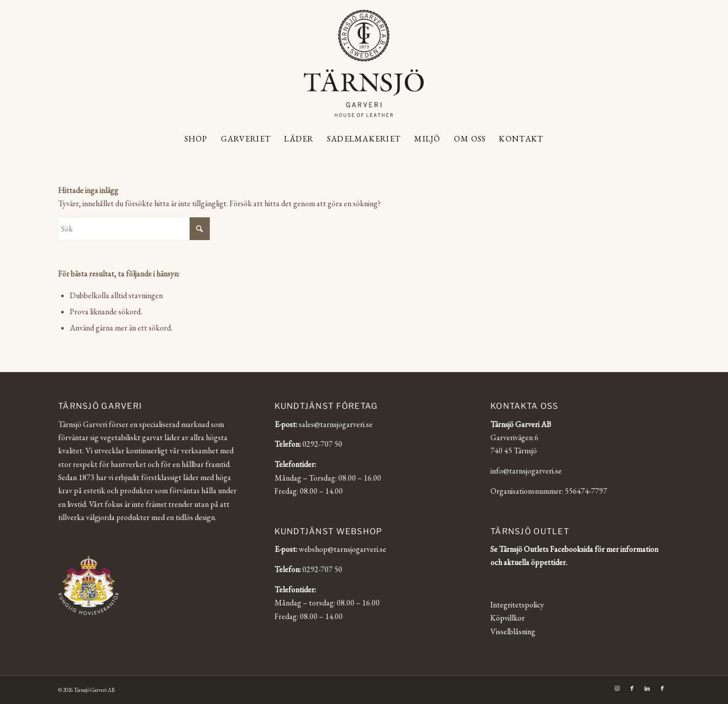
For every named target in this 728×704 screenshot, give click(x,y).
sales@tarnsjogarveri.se (336, 424)
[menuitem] (196, 139)
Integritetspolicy (517, 605)
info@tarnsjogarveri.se (526, 471)
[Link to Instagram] (617, 688)
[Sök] (134, 229)
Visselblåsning (513, 631)
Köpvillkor (508, 618)
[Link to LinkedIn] (647, 688)
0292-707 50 (322, 444)
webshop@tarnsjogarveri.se (343, 549)
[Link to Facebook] (632, 688)
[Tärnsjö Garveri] (364, 63)
